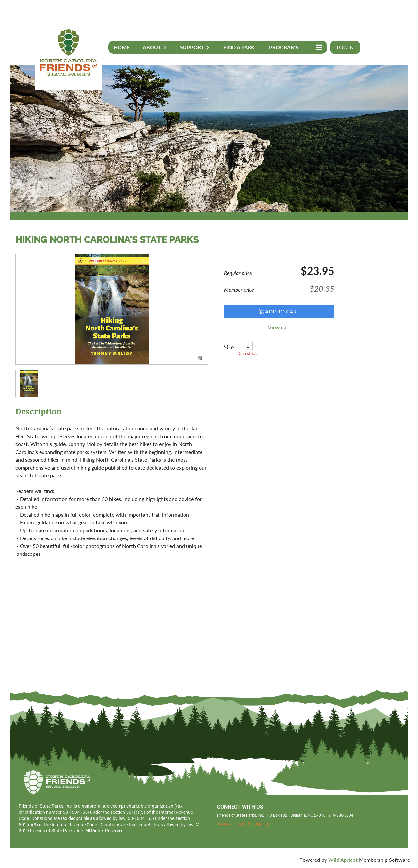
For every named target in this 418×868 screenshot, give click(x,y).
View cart (279, 327)
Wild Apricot (343, 860)
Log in (345, 47)
